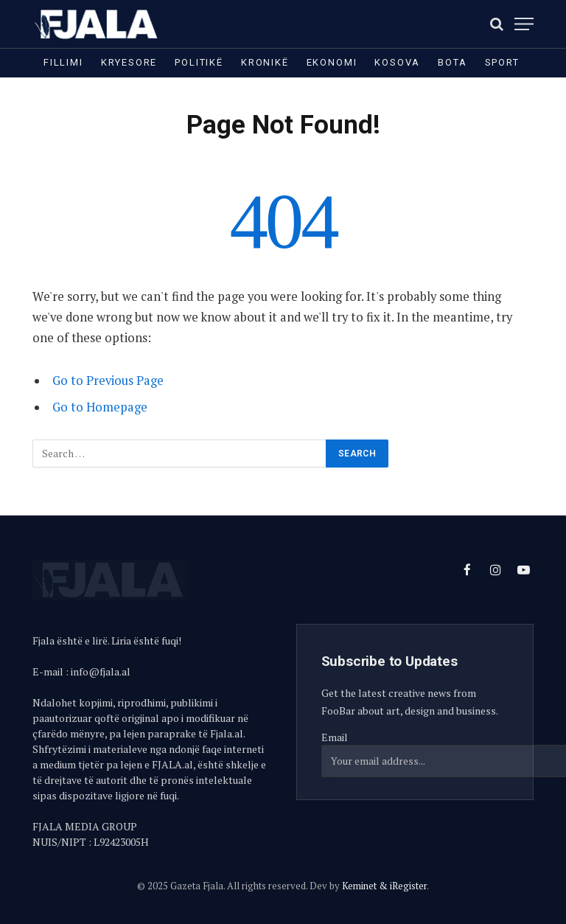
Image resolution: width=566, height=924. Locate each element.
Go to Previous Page (108, 381)
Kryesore (129, 62)
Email (335, 737)
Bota (452, 62)
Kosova (397, 62)
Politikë (199, 62)
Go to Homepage (100, 407)
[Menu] (524, 24)
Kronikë (265, 62)
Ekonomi (332, 62)
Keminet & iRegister (384, 886)
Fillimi (63, 62)
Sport (502, 62)
